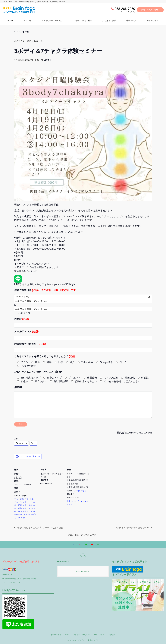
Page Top (83, 554)
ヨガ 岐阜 (19, 499)
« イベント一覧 (22, 32)
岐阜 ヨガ (28, 502)
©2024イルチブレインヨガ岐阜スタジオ (83, 640)
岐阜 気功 (28, 505)
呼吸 (27, 499)
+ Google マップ (79, 491)
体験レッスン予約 (150, 10)
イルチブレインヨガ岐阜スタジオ (21, 562)
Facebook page (83, 571)
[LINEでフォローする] (86, 545)
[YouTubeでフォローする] (92, 545)
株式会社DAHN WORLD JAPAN (134, 433)
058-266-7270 (125, 9)
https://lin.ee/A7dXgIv (63, 284)
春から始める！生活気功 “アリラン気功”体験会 (40, 528)
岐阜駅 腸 (28, 511)
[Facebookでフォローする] (74, 545)
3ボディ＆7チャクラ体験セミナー (132, 528)
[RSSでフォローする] (98, 545)
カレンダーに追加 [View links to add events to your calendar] (28, 456)
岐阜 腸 (27, 508)
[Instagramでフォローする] (80, 545)
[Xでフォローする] (68, 545)
